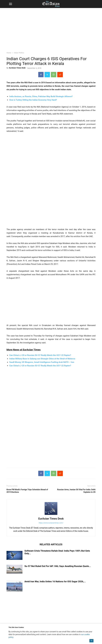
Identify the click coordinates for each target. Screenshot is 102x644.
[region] (51, 29)
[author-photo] (51, 515)
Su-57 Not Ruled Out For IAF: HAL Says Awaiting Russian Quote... (58, 566)
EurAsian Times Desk (17, 68)
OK (92, 641)
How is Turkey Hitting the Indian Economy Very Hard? (33, 100)
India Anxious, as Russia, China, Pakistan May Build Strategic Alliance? (41, 96)
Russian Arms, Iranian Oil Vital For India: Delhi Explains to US (76, 491)
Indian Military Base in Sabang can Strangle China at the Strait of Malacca (42, 359)
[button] (10, 4)
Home (9, 53)
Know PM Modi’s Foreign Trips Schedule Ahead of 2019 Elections (27, 491)
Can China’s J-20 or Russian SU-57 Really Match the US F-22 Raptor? (40, 366)
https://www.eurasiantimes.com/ (51, 523)
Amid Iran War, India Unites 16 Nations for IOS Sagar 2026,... (55, 581)
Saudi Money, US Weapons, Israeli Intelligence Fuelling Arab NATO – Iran (42, 362)
